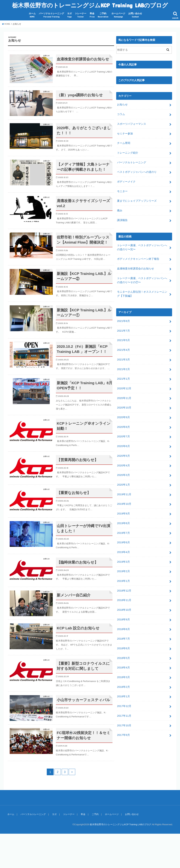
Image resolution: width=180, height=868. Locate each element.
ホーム (32, 15)
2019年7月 (123, 519)
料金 (92, 15)
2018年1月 (123, 678)
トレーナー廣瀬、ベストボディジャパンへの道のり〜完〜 (142, 243)
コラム (121, 114)
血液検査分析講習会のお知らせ (136, 263)
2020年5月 (123, 445)
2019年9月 (123, 501)
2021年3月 (123, 352)
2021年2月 (123, 361)
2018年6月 (123, 631)
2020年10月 (124, 398)
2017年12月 (124, 687)
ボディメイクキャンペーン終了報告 (138, 254)
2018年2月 (123, 668)
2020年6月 (123, 436)
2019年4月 (123, 538)
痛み (120, 207)
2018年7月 (123, 622)
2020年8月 (123, 417)
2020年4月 (123, 454)
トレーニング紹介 (128, 151)
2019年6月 (123, 529)
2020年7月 (123, 426)
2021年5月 (123, 333)
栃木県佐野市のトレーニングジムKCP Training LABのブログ (90, 5)
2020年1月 (123, 473)
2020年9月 (123, 408)
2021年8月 (123, 315)
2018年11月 (124, 584)
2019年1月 (123, 566)
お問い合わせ (135, 15)
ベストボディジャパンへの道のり (137, 169)
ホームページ (118, 15)
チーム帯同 (124, 142)
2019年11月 (124, 482)
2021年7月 (123, 324)
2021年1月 (123, 370)
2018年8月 (123, 612)
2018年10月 (124, 594)
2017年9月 (123, 715)
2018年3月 (123, 659)
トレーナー (81, 15)
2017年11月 (124, 696)
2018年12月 (124, 575)
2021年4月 (123, 342)
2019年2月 (123, 557)
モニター (122, 188)
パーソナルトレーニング (51, 15)
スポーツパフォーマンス (132, 123)
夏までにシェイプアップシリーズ (137, 197)
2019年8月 (123, 510)
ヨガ (69, 15)
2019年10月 (124, 491)
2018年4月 (123, 650)
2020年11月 (124, 389)
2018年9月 (123, 603)
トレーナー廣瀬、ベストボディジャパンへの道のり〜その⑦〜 (142, 275)
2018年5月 (123, 640)
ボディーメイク (126, 179)
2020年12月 (124, 380)
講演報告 (122, 216)
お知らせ (122, 104)
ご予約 (103, 15)
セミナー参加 (125, 132)
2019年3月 (123, 547)
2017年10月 (124, 706)
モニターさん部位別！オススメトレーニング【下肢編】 (142, 288)
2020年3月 (123, 464)
